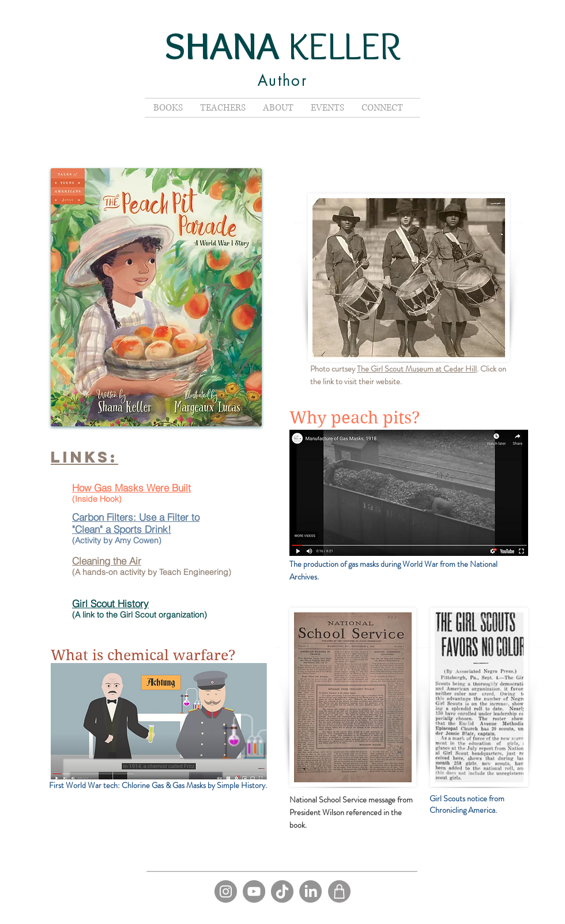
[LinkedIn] (310, 891)
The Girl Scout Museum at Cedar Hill (417, 369)
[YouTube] (254, 891)
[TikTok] (282, 891)
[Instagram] (226, 891)
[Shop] (339, 891)
